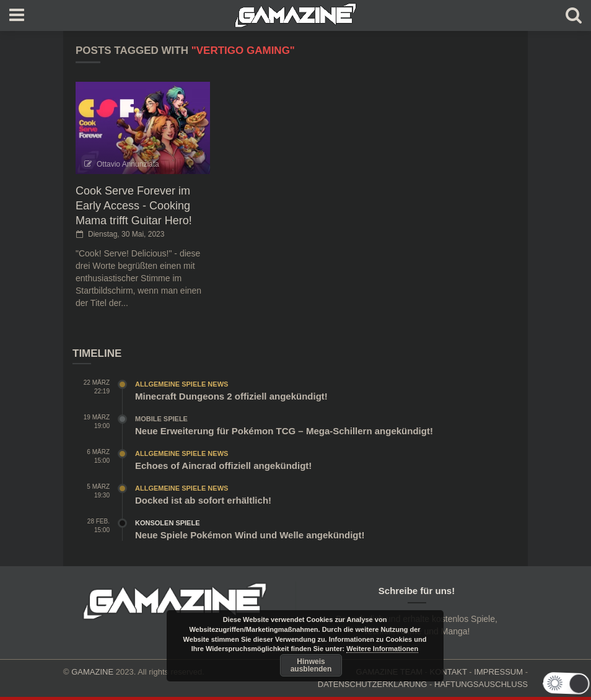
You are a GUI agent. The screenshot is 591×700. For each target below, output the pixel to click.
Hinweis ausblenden (311, 665)
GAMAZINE (92, 672)
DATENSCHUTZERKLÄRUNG (373, 684)
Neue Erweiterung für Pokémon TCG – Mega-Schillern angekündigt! (284, 431)
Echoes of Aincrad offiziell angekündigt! (223, 466)
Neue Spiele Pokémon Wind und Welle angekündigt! (250, 535)
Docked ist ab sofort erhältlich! (203, 500)
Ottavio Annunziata (128, 164)
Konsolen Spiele (168, 523)
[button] (557, 683)
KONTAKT (449, 672)
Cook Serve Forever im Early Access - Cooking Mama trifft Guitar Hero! (134, 206)
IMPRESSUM (498, 672)
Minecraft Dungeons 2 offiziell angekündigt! (231, 396)
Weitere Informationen (382, 649)
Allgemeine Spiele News (182, 384)
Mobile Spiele (161, 419)
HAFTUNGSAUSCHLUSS (481, 684)
